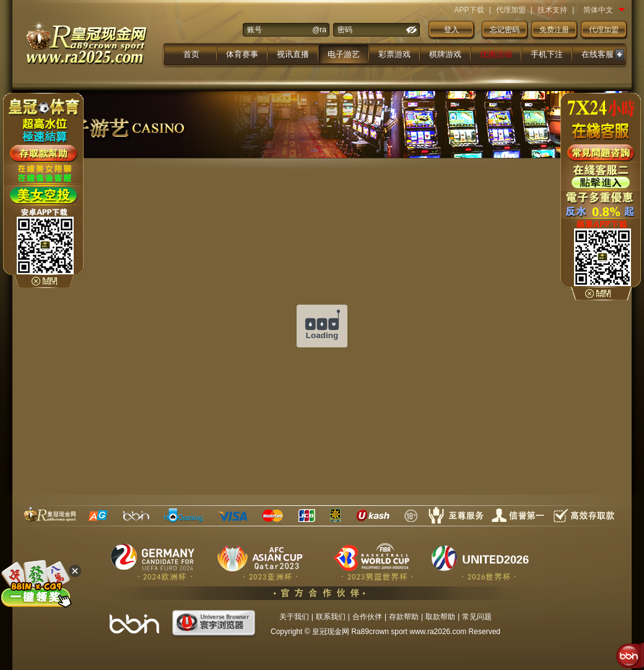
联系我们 (331, 617)
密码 (345, 30)
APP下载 (469, 10)
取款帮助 (440, 617)
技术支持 (552, 10)
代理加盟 (511, 10)
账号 (255, 30)
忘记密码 (505, 30)
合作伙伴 (367, 617)
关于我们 (294, 617)
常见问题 (477, 617)
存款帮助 (404, 617)
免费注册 (554, 30)
